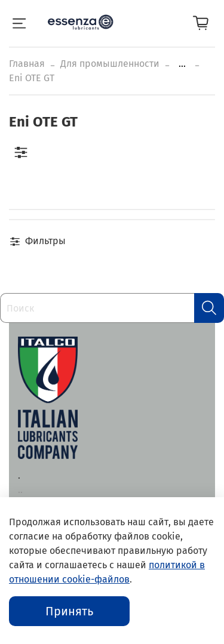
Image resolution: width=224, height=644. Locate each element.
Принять (69, 611)
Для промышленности (110, 64)
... (182, 64)
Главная (27, 64)
